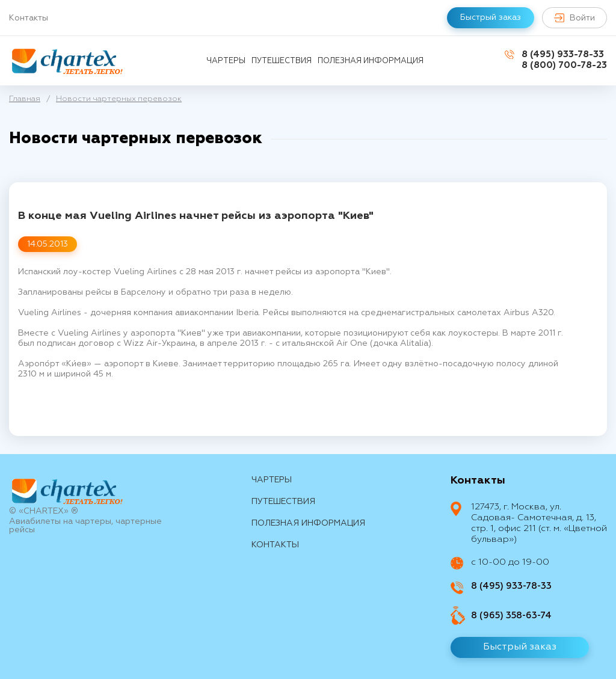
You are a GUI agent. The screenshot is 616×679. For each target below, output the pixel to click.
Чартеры (226, 61)
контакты (275, 545)
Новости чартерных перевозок (119, 99)
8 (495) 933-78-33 (563, 54)
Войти (574, 18)
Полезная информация (371, 61)
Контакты (29, 18)
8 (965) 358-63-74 (511, 616)
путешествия (282, 61)
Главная (25, 99)
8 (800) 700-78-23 (564, 65)
